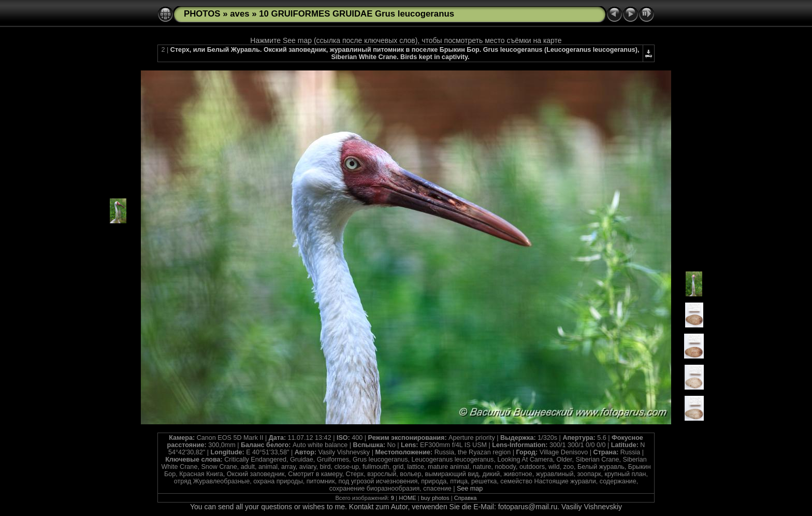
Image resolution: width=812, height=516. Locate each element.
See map (470, 489)
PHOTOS (202, 14)
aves (240, 14)
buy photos (435, 498)
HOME (408, 498)
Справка (466, 498)
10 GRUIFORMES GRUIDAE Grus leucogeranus (357, 14)
